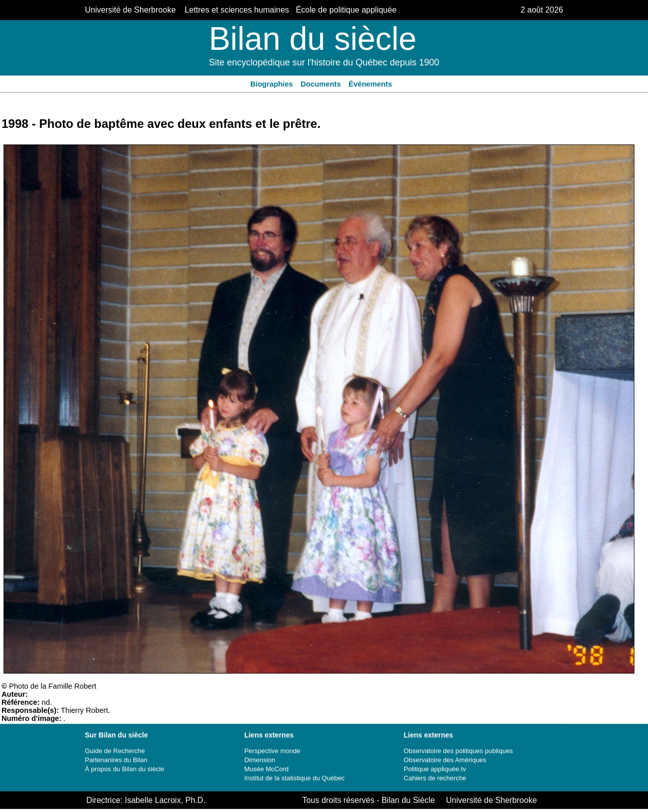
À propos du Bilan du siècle (125, 769)
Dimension (260, 760)
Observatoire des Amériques (445, 760)
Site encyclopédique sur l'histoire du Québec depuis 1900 (324, 62)
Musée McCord (266, 769)
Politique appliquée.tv (435, 769)
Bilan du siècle (313, 39)
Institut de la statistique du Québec (294, 778)
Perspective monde (272, 751)
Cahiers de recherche (435, 778)
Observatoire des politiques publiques (458, 751)
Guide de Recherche (115, 751)
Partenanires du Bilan (116, 760)
